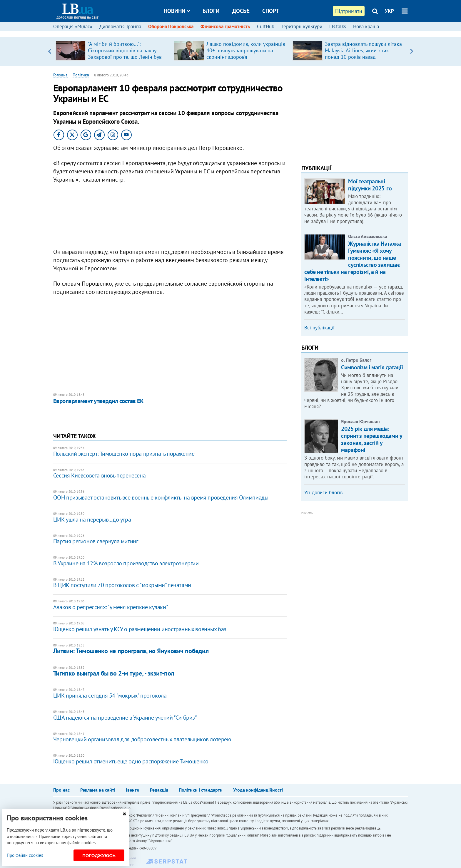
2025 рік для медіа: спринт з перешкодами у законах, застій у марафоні (371, 439)
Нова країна (366, 26)
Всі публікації (319, 328)
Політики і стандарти (201, 790)
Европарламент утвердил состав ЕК (98, 401)
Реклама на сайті (98, 790)
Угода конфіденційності (258, 790)
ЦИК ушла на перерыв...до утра (92, 520)
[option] (112, 51)
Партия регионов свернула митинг (96, 541)
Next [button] (411, 51)
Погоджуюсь (99, 856)
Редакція (159, 790)
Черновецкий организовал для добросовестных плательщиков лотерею (142, 739)
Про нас (61, 790)
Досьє (241, 11)
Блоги (211, 11)
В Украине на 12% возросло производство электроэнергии (126, 563)
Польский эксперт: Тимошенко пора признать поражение (124, 454)
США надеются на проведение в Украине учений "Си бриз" (125, 718)
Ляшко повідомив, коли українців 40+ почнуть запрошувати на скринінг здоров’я (246, 50)
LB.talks (338, 26)
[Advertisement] (170, 217)
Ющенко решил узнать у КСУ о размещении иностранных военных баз (140, 629)
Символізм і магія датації (372, 367)
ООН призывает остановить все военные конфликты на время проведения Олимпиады (161, 497)
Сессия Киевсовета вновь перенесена (99, 475)
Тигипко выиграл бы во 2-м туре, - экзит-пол (114, 673)
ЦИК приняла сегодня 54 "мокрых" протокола (110, 696)
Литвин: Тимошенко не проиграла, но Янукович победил (131, 651)
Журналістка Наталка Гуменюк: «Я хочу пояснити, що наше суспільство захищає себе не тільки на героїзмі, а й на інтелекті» (353, 261)
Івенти (133, 790)
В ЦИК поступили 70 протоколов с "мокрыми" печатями (122, 585)
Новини (177, 11)
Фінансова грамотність (225, 26)
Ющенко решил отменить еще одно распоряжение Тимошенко (131, 761)
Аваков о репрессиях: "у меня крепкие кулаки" (111, 607)
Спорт (271, 11)
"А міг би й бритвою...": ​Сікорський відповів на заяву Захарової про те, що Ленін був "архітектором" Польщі (125, 54)
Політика (81, 75)
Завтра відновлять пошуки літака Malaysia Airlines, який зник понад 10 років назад (363, 50)
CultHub (266, 26)
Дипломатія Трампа (120, 26)
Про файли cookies (25, 855)
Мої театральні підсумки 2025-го (370, 185)
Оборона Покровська (171, 26)
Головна (60, 75)
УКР (389, 11)
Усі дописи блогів (323, 492)
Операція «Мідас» (73, 26)
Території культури (302, 26)
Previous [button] (50, 51)
